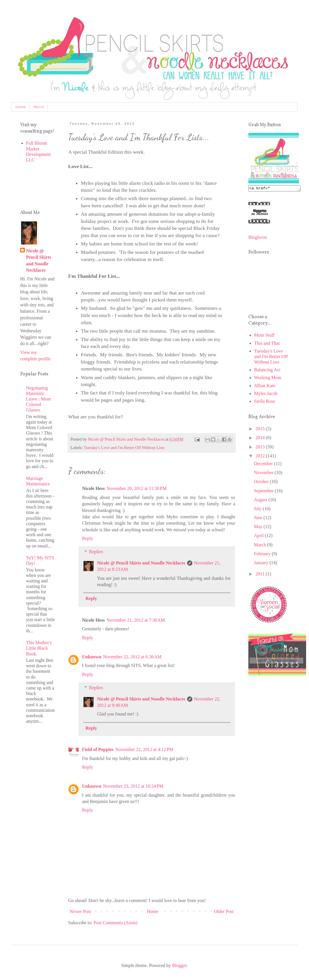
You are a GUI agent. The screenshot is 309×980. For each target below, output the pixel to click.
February (263, 555)
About (39, 107)
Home (21, 107)
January (262, 563)
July (258, 509)
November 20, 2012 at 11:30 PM (137, 488)
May (259, 527)
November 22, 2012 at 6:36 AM (132, 657)
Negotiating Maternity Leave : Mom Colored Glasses (38, 399)
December (264, 464)
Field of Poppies (98, 749)
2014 (261, 438)
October (262, 482)
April (259, 536)
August (261, 501)
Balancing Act (267, 371)
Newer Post (80, 911)
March (260, 546)
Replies (96, 552)
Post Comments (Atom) (116, 923)
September (264, 492)
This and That (267, 344)
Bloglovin (258, 238)
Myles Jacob (266, 394)
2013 (261, 448)
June (259, 518)
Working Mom (268, 378)
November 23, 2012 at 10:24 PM (133, 786)
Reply (88, 538)
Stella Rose (265, 402)
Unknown (92, 657)
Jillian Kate (265, 386)
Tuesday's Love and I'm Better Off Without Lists (124, 448)
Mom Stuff (264, 336)
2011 (261, 575)
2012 (261, 457)
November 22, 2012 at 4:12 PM (144, 749)
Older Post (224, 911)
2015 (261, 430)
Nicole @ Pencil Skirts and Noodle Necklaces (141, 563)
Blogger (179, 965)
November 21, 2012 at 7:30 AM (136, 620)
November (264, 473)
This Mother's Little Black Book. (39, 648)
